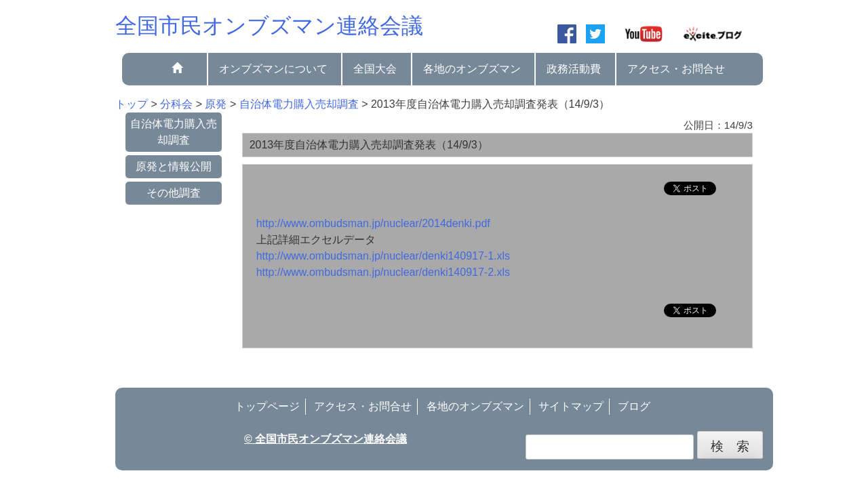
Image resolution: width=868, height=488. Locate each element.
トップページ (267, 406)
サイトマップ (571, 406)
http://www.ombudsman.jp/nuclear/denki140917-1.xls (383, 256)
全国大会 (375, 69)
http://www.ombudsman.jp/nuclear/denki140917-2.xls (383, 272)
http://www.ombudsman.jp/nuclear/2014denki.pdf (373, 223)
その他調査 (174, 193)
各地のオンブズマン (472, 69)
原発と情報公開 (174, 166)
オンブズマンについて (273, 69)
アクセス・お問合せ (676, 69)
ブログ (634, 406)
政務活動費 (574, 69)
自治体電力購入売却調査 (174, 132)
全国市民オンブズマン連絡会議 (269, 26)
